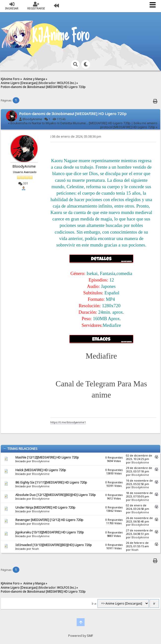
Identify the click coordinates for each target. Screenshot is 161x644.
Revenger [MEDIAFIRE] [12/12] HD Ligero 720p (49, 520)
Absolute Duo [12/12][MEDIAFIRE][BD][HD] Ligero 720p (56, 495)
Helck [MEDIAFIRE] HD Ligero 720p (41, 470)
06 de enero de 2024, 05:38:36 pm (76, 137)
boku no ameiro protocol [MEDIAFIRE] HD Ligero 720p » (129, 125)
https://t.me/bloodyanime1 (68, 422)
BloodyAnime (32, 119)
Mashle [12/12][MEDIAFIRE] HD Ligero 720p (47, 457)
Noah (35, 549)
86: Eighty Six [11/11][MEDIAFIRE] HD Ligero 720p (51, 482)
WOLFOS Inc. (66, 83)
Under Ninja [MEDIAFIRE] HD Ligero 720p (45, 507)
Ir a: (94, 604)
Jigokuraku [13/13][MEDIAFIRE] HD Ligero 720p (50, 532)
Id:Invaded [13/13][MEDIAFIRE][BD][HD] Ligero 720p (54, 545)
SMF (90, 636)
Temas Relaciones (20, 449)
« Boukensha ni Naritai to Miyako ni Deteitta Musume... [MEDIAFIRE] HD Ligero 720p (69, 123)
